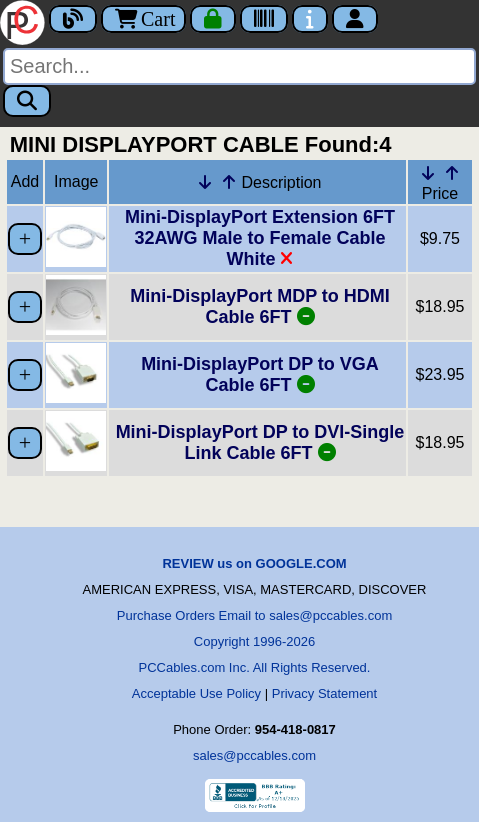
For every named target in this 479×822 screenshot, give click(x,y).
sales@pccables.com (254, 755)
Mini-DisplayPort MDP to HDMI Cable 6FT (260, 306)
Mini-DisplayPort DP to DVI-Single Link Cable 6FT (260, 442)
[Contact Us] (310, 19)
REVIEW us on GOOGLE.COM (254, 563)
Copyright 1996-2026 (254, 641)
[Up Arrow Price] (452, 173)
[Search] (239, 66)
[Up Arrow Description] (229, 182)
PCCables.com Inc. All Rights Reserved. (255, 667)
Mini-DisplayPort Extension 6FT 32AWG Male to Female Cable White (260, 238)
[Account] (355, 19)
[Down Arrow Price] (428, 173)
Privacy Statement (325, 693)
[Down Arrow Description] (205, 182)
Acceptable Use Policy (196, 693)
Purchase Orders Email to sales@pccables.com (254, 615)
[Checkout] (213, 19)
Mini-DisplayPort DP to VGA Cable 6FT (260, 374)
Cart (143, 19)
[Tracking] (264, 19)
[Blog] (73, 19)
